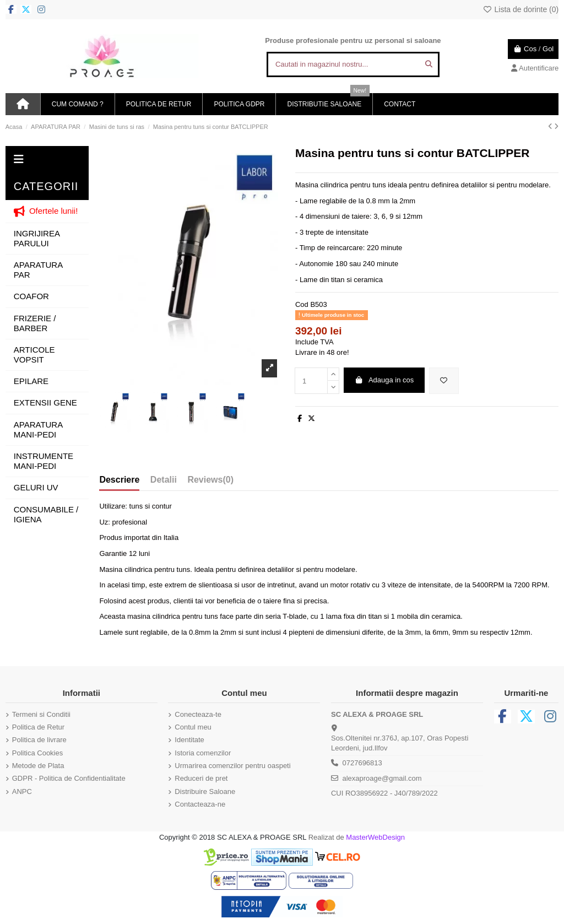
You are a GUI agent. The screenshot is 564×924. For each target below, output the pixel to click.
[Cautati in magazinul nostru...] (429, 64)
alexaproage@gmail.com (382, 778)
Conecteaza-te (198, 714)
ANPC (22, 791)
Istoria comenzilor (203, 753)
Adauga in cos (384, 380)
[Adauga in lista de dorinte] (444, 381)
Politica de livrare (39, 740)
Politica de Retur (38, 727)
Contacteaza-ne (200, 804)
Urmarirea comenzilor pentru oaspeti (232, 766)
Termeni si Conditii (41, 714)
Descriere (119, 480)
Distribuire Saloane (205, 791)
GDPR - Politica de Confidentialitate (69, 778)
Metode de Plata (38, 766)
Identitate (189, 740)
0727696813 (362, 763)
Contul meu (193, 727)
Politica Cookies (38, 753)
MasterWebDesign (375, 837)
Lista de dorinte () (520, 9)
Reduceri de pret (201, 778)
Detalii (164, 480)
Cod (302, 304)
